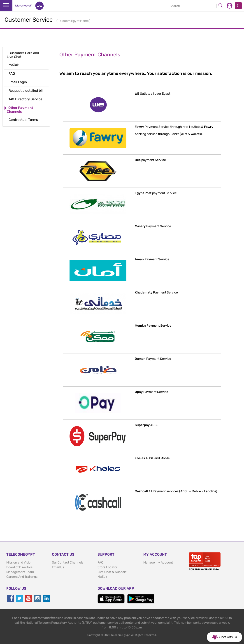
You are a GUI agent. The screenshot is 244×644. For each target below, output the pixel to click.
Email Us (58, 567)
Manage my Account (158, 563)
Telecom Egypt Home (74, 21)
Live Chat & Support (112, 572)
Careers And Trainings (22, 577)
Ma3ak (102, 577)
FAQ (100, 563)
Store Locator (107, 567)
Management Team (20, 572)
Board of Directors (19, 567)
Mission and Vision (19, 563)
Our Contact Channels (68, 563)
